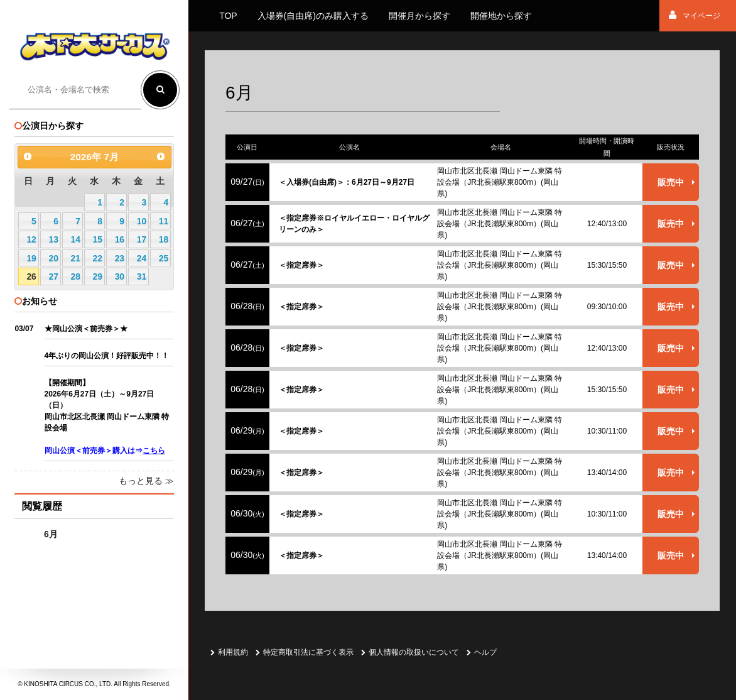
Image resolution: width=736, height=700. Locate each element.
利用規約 (229, 652)
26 (31, 276)
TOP (228, 16)
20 (53, 258)
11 (164, 221)
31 (142, 276)
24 (142, 258)
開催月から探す (419, 16)
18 (164, 239)
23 (120, 258)
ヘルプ (482, 652)
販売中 (671, 182)
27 (53, 276)
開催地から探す (501, 16)
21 (76, 258)
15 (98, 239)
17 (142, 239)
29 (98, 276)
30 (120, 276)
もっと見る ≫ (146, 481)
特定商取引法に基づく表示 (305, 652)
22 (98, 258)
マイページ (695, 16)
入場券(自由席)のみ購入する (313, 16)
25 (164, 258)
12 (31, 239)
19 (31, 258)
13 (53, 239)
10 (142, 221)
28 (76, 276)
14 (76, 239)
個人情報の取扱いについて (410, 652)
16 (120, 239)
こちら (154, 451)
